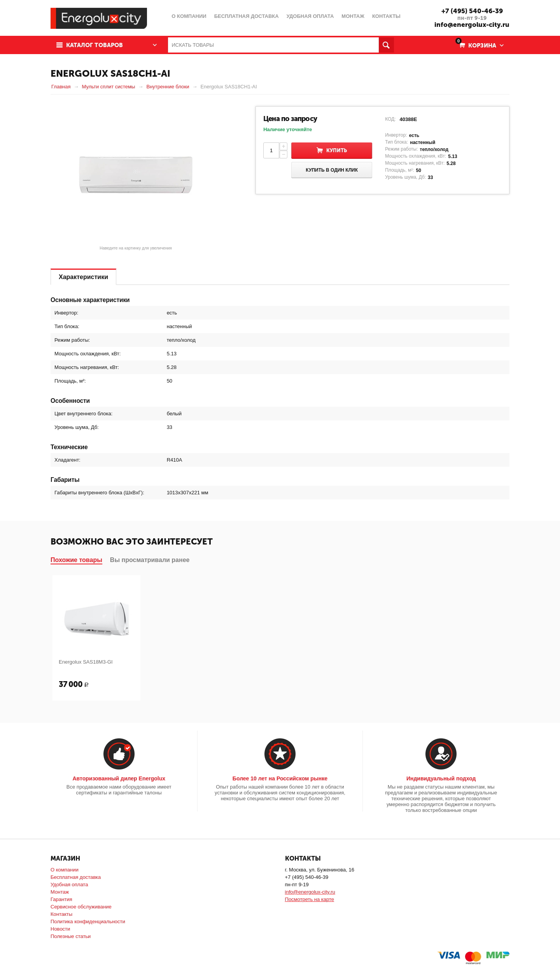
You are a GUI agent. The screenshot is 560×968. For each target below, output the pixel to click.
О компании (65, 870)
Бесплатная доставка (76, 877)
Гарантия (61, 899)
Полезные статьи (71, 936)
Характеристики (83, 277)
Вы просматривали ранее (150, 560)
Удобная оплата (69, 885)
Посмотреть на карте (310, 899)
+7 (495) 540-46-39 (472, 11)
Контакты (61, 914)
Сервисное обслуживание (81, 907)
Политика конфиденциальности (88, 921)
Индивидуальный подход (441, 778)
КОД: (390, 119)
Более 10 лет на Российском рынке (280, 778)
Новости (60, 929)
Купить (337, 150)
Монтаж (60, 892)
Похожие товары (76, 560)
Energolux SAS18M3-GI (86, 662)
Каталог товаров (94, 45)
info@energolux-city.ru (472, 25)
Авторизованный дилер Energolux (119, 778)
